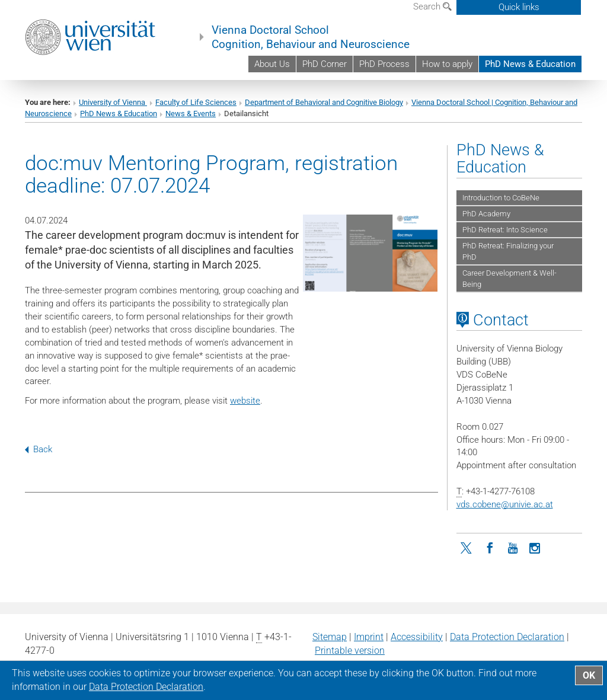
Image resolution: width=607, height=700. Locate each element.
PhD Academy (486, 214)
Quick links (519, 7)
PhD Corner (325, 64)
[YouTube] (513, 547)
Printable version (350, 651)
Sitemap (330, 637)
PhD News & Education (530, 64)
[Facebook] (490, 547)
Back (39, 449)
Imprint (369, 637)
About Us (272, 64)
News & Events (191, 114)
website (245, 401)
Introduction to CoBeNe (501, 198)
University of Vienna (113, 102)
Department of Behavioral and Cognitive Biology (324, 102)
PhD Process (384, 64)
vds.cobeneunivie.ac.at (505, 504)
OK (589, 675)
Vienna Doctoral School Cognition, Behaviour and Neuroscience (311, 37)
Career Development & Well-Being (509, 279)
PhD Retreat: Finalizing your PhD (508, 251)
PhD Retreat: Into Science (505, 230)
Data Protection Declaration (507, 637)
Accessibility (417, 637)
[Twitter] (468, 547)
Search (432, 7)
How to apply (447, 64)
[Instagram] (535, 547)
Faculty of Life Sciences (196, 102)
